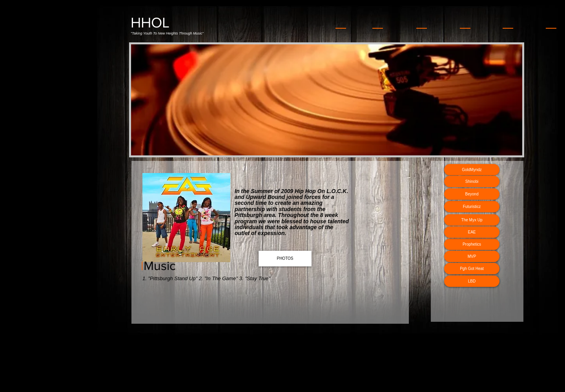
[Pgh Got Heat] (472, 269)
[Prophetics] (472, 244)
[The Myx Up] (472, 220)
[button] (327, 100)
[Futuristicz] (472, 207)
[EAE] (472, 232)
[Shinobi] (472, 181)
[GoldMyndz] (472, 170)
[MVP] (472, 256)
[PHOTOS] (285, 259)
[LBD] (472, 281)
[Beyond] (472, 194)
